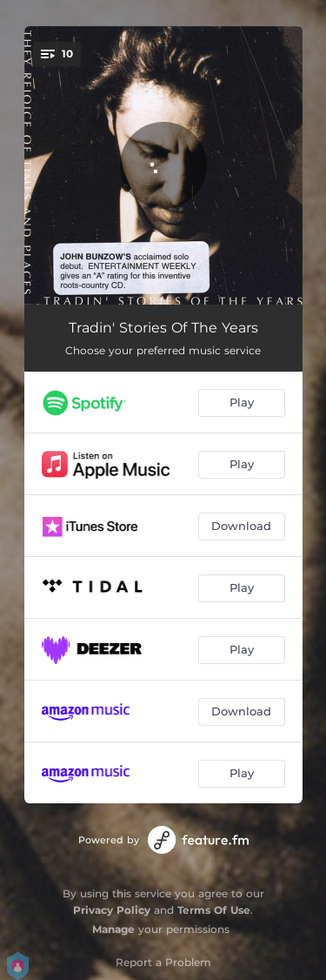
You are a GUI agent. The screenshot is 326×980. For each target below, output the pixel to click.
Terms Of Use (214, 910)
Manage (113, 929)
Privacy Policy (112, 910)
